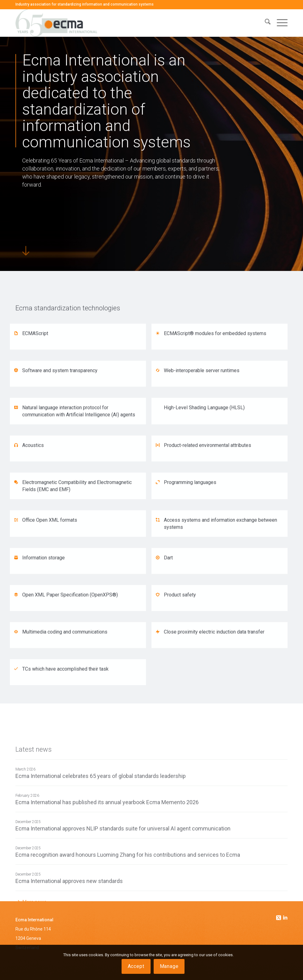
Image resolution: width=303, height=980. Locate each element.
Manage (169, 966)
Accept (136, 966)
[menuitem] (265, 23)
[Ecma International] (56, 23)
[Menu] (279, 23)
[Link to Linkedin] (285, 918)
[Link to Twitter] (279, 916)
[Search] (265, 23)
